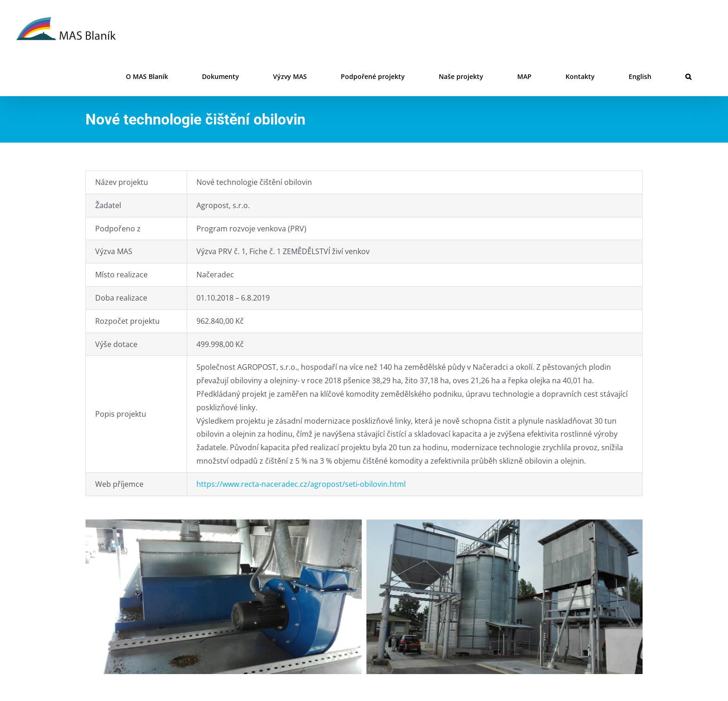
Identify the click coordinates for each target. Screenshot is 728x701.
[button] (688, 77)
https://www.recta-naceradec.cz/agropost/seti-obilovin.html (301, 484)
